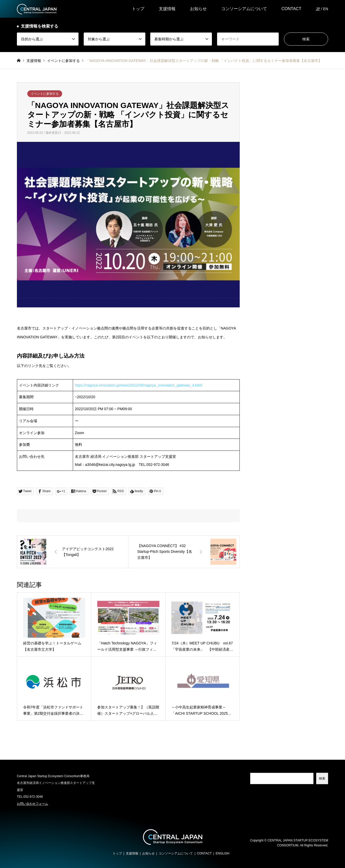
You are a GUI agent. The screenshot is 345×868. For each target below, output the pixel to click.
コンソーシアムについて (244, 9)
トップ (138, 9)
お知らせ (198, 9)
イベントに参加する (45, 94)
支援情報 (167, 9)
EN (326, 9)
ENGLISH (223, 853)
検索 (322, 778)
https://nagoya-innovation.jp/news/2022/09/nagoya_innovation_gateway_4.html (139, 385)
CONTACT (291, 9)
